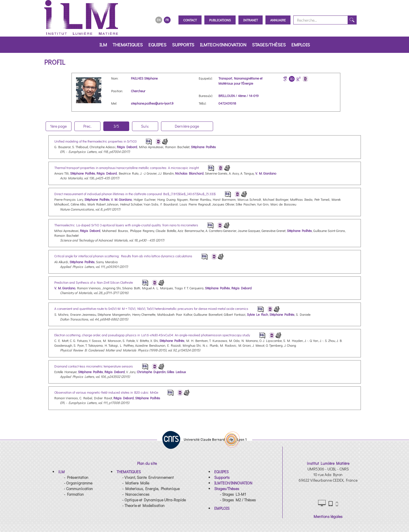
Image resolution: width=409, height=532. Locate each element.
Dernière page (187, 126)
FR (167, 20)
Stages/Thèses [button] (269, 45)
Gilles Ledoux (176, 372)
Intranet (251, 20)
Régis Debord (127, 147)
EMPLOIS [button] (301, 45)
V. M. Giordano (266, 173)
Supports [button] (183, 45)
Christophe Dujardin (151, 372)
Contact (190, 20)
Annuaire (278, 20)
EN (159, 20)
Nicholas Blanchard (189, 173)
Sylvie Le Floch (257, 314)
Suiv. (145, 126)
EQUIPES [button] (157, 45)
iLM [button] (103, 45)
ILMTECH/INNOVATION (223, 45)
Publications (220, 20)
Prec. (87, 126)
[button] (62, 472)
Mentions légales (328, 516)
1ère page (58, 126)
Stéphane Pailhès (203, 147)
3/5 (116, 126)
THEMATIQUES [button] (128, 45)
